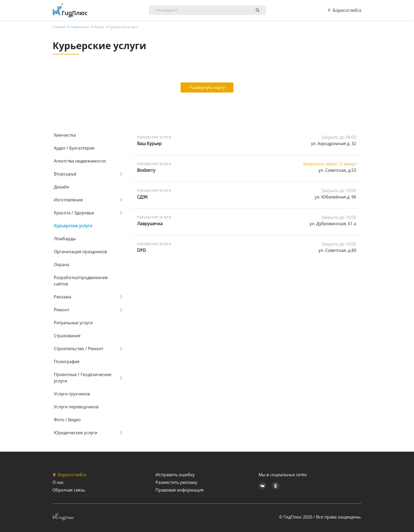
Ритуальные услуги (73, 323)
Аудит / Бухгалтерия (74, 148)
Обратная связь (69, 490)
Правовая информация (180, 490)
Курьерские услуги (73, 226)
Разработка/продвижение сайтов (81, 281)
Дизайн (62, 187)
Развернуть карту (207, 87)
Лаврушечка (150, 224)
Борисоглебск (344, 10)
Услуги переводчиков (76, 407)
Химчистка (65, 135)
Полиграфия (67, 362)
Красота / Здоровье (74, 213)
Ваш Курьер (149, 144)
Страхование (67, 336)
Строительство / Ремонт (79, 349)
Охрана (62, 265)
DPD (142, 250)
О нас (58, 482)
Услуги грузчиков (72, 394)
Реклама (63, 297)
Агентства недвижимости (80, 161)
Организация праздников (80, 252)
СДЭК (142, 197)
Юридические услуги (76, 433)
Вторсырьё (65, 174)
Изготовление (68, 200)
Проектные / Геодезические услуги (83, 378)
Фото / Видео (67, 420)
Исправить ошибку (175, 475)
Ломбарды (65, 239)
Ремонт (62, 310)
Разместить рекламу (176, 482)
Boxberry (146, 170)
